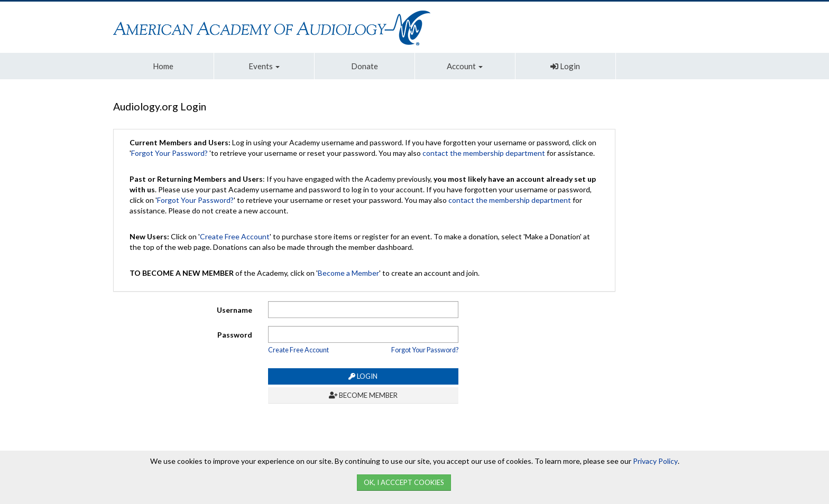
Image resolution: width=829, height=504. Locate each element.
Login (565, 66)
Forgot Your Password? (169, 153)
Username (234, 310)
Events (264, 66)
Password (235, 335)
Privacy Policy (655, 461)
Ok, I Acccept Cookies (404, 482)
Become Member (363, 395)
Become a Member (348, 273)
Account (465, 66)
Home (163, 66)
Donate (365, 66)
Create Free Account (235, 236)
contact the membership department (484, 153)
